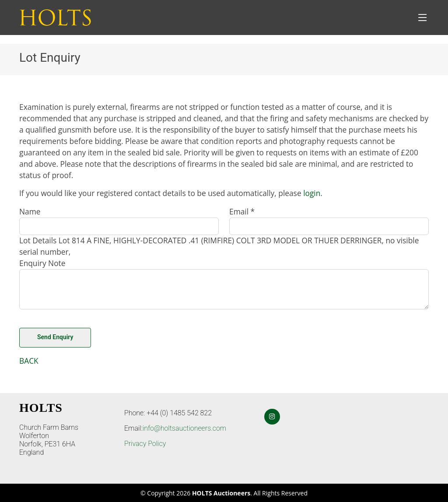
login (312, 193)
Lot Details (38, 240)
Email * (242, 211)
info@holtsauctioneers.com (184, 428)
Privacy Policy (145, 444)
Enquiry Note (42, 263)
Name (30, 211)
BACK (29, 361)
